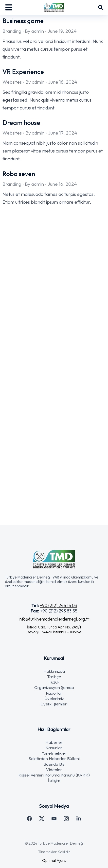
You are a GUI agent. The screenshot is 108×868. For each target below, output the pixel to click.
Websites (12, 82)
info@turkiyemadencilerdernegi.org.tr (54, 619)
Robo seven (19, 174)
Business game (23, 21)
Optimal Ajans (54, 860)
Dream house (21, 123)
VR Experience (23, 72)
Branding (12, 31)
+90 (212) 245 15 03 (58, 605)
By (34, 31)
